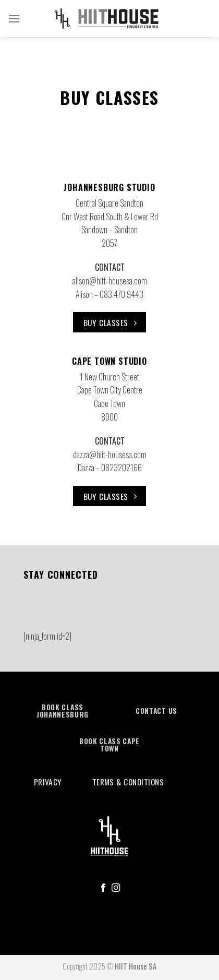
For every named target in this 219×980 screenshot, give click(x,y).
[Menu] (14, 24)
